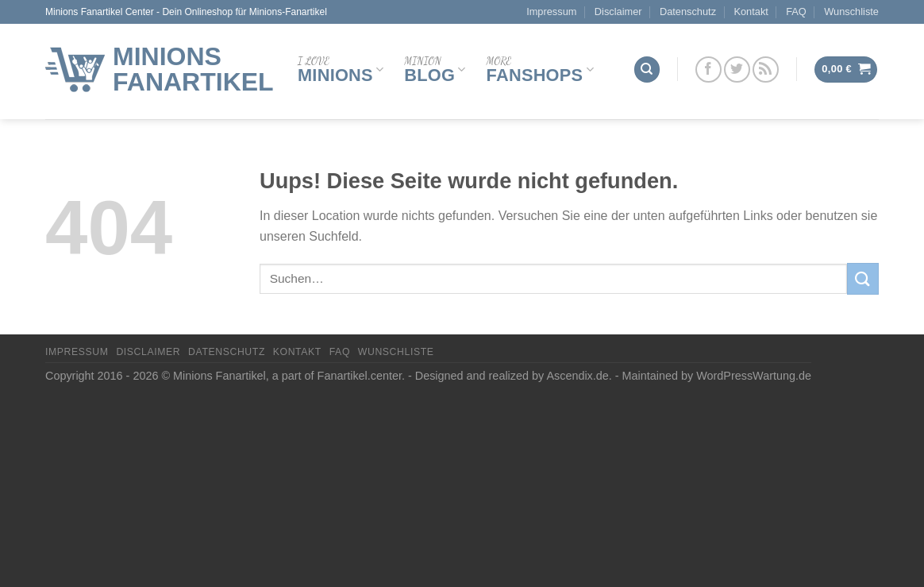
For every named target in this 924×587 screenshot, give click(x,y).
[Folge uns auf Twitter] (737, 70)
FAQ (796, 12)
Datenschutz (688, 12)
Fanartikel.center (360, 376)
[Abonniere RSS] (766, 70)
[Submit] (863, 278)
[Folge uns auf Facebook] (708, 70)
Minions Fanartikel (193, 69)
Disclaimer (618, 12)
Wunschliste (851, 12)
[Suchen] (647, 70)
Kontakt (751, 12)
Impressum (551, 12)
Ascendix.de (577, 376)
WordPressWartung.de (754, 376)
